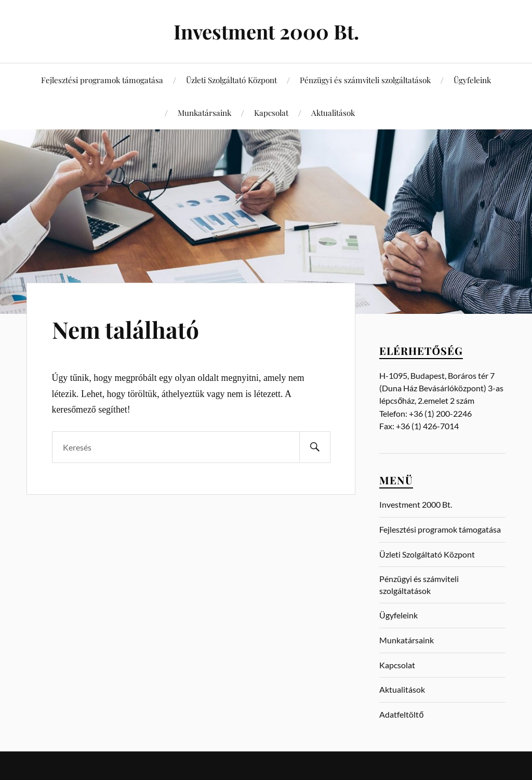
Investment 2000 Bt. (266, 31)
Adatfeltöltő (401, 714)
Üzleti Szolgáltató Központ (231, 80)
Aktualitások (333, 113)
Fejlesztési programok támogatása (102, 80)
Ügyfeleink (472, 80)
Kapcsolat (271, 113)
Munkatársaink (204, 113)
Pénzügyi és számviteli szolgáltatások (365, 80)
